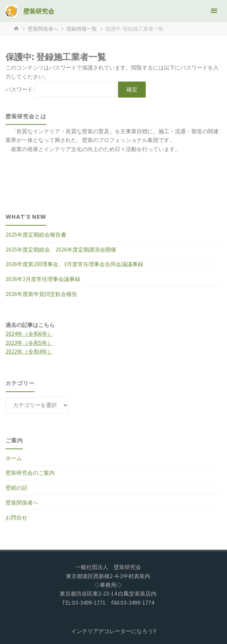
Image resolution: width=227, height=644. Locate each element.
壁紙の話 (16, 488)
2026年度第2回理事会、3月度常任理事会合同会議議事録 (74, 264)
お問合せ (16, 517)
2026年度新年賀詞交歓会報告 (41, 294)
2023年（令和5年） (29, 343)
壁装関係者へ (43, 29)
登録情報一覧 (82, 29)
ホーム (14, 458)
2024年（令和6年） (29, 334)
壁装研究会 (39, 11)
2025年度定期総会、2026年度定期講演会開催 (61, 250)
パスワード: (61, 89)
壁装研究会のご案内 (30, 473)
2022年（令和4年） (29, 351)
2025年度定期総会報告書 (36, 235)
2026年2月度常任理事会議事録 (43, 279)
